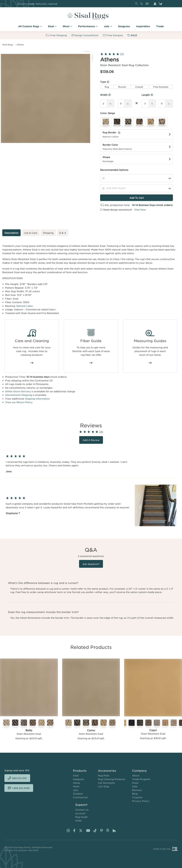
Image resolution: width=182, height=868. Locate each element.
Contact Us (82, 810)
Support (81, 805)
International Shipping (18, 395)
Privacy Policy (141, 801)
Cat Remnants (106, 783)
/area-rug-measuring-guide (150, 363)
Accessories (107, 771)
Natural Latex (25, 306)
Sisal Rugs (8, 45)
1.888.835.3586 (148, 5)
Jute (76, 790)
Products (80, 771)
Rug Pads (104, 775)
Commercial (80, 797)
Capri (153, 730)
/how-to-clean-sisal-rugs (32, 363)
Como (91, 730)
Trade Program (141, 779)
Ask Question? (91, 564)
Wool (76, 786)
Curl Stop (104, 786)
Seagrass (78, 779)
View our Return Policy (19, 402)
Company (139, 771)
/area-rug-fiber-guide (91, 363)
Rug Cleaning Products (112, 779)
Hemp (76, 783)
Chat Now (140, 209)
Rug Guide (81, 817)
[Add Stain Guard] (136, 188)
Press (135, 783)
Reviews (137, 790)
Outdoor (78, 794)
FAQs (78, 820)
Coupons (137, 797)
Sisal (76, 775)
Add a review (91, 440)
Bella (29, 730)
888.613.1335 (142, 5)
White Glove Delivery (18, 391)
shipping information (37, 399)
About (136, 775)
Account (80, 813)
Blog (135, 794)
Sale (135, 786)
